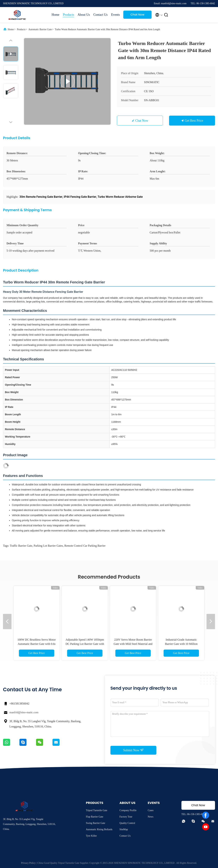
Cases (151, 810)
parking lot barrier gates (48, 546)
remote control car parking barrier (85, 546)
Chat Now (138, 15)
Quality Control (127, 823)
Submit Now (133, 750)
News (151, 817)
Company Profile (128, 810)
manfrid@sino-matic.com (24, 712)
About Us (84, 15)
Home (55, 15)
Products (68, 15)
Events (115, 15)
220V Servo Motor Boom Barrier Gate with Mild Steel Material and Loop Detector (133, 644)
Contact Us (101, 15)
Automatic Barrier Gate (40, 29)
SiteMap (124, 829)
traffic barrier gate (21, 546)
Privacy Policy (28, 863)
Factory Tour (126, 817)
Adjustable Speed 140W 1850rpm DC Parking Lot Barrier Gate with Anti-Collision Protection (85, 644)
